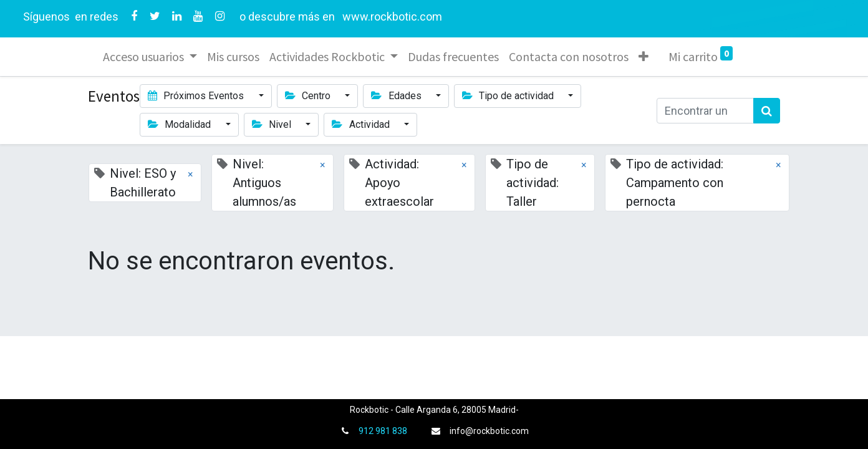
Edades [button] (397, 96)
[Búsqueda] (767, 111)
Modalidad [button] (181, 124)
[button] (644, 57)
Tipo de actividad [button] (509, 96)
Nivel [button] (273, 124)
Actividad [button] (362, 124)
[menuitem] (233, 57)
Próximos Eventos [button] (197, 96)
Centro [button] (309, 96)
